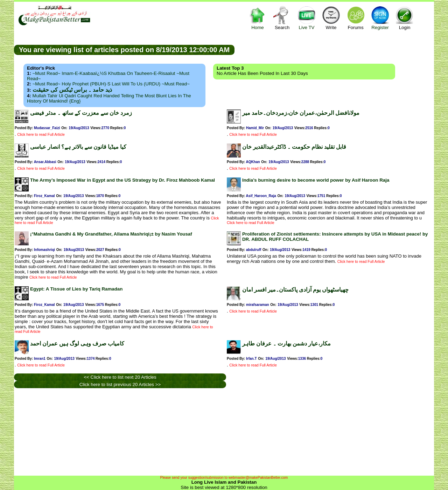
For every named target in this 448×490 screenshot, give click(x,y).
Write (331, 18)
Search (282, 18)
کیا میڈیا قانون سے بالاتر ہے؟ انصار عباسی (78, 147)
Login (405, 18)
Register (380, 18)
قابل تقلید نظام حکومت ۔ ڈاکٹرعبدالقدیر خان (294, 147)
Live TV (307, 18)
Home (258, 18)
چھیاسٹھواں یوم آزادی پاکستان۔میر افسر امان (295, 290)
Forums (356, 18)
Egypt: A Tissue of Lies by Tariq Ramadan (76, 289)
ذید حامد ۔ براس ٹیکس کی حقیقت (72, 90)
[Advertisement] (334, 49)
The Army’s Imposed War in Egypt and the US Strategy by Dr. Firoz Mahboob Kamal (122, 180)
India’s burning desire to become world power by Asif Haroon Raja (316, 180)
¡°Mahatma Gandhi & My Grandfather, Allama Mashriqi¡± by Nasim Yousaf (111, 234)
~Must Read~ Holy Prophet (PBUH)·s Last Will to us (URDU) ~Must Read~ (111, 84)
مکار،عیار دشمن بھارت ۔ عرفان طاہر (286, 344)
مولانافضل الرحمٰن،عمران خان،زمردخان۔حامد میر (301, 113)
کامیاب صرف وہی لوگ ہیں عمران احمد (77, 344)
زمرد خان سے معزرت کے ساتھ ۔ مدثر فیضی (81, 113)
